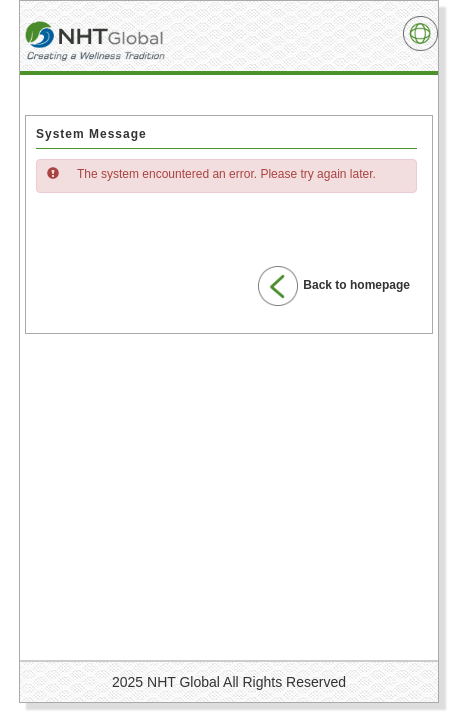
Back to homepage (334, 286)
